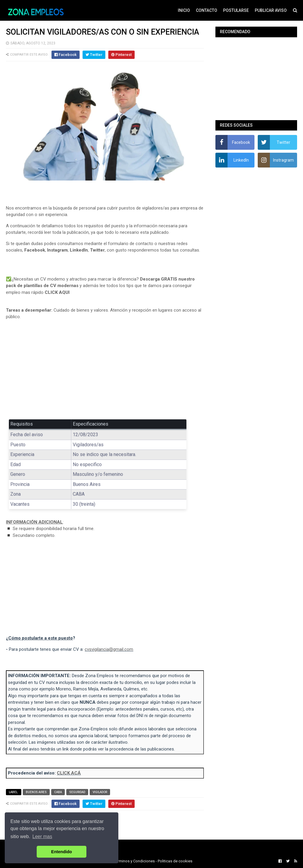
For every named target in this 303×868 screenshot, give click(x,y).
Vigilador (100, 792)
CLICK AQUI (57, 292)
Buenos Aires (36, 792)
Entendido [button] (62, 852)
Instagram (57, 250)
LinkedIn (79, 250)
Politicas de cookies (175, 861)
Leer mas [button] (42, 836)
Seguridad (77, 792)
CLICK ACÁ (69, 773)
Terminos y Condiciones (134, 861)
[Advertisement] (105, 368)
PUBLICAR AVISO (271, 10)
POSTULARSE (236, 10)
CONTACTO (207, 10)
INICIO (184, 10)
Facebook (35, 250)
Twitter (97, 250)
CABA (58, 792)
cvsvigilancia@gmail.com (109, 649)
